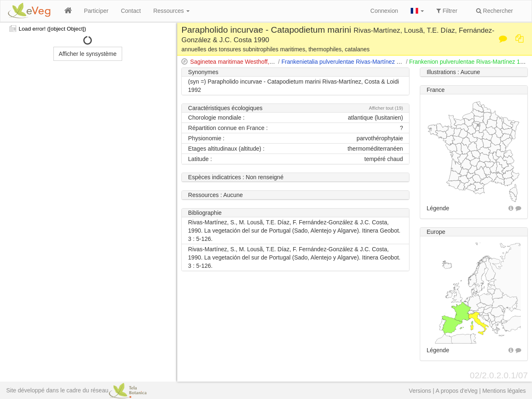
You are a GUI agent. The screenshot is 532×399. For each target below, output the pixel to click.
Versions (420, 391)
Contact (131, 11)
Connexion (384, 11)
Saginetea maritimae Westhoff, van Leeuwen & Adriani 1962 (267, 62)
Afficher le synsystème (88, 54)
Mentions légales (504, 391)
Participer (96, 11)
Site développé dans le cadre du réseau (76, 390)
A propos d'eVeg (457, 391)
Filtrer (447, 11)
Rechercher (495, 11)
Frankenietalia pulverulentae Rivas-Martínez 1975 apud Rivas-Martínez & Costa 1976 (391, 62)
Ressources (171, 11)
